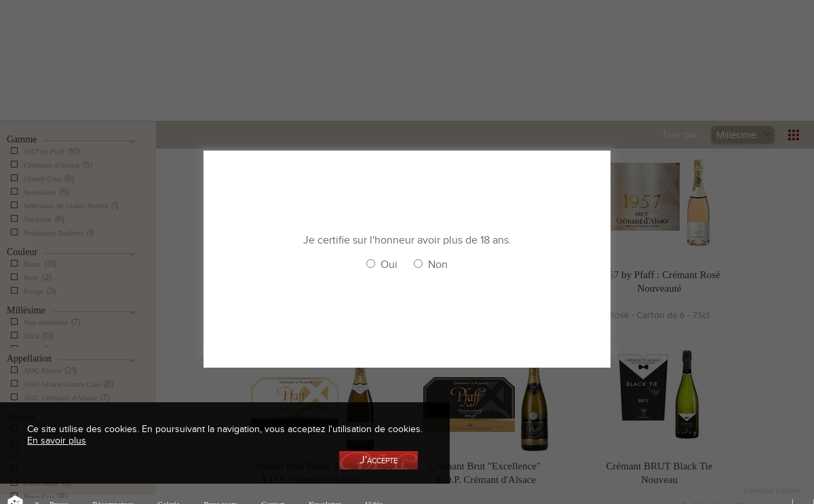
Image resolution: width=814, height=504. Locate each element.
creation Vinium (772, 490)
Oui (389, 265)
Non (438, 265)
